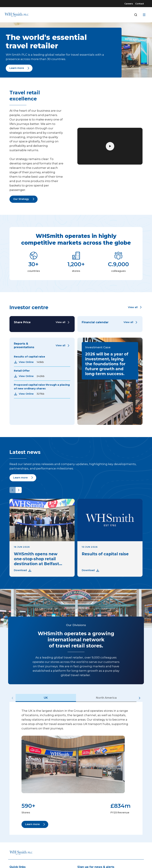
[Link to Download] (23, 570)
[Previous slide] (13, 490)
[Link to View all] (63, 322)
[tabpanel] (76, 768)
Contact (140, 4)
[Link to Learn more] (19, 68)
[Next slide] (19, 490)
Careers (129, 4)
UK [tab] (46, 698)
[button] (135, 307)
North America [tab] (106, 698)
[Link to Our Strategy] (24, 199)
